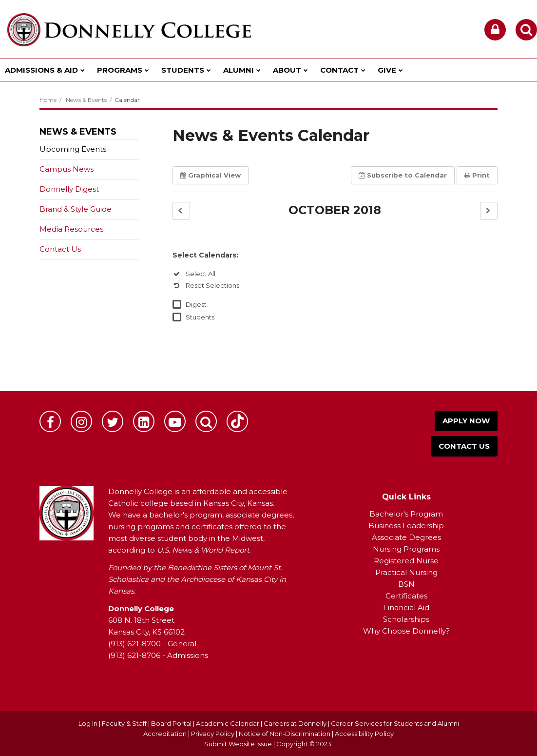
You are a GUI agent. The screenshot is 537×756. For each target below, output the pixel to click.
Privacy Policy (213, 734)
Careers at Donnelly (295, 723)
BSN (406, 584)
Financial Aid (406, 607)
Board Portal (171, 723)
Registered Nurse (406, 561)
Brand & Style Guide (76, 209)
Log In (88, 723)
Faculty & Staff (124, 723)
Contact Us (60, 249)
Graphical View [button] (211, 175)
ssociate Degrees (409, 537)
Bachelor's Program (406, 514)
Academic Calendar (228, 723)
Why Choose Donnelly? (406, 631)
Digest (196, 304)
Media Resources (71, 229)
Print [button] (477, 175)
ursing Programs (409, 549)
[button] (181, 211)
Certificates (406, 596)
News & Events (86, 100)
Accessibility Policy (364, 734)
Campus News (67, 169)
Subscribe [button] (403, 175)
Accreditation (166, 734)
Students (200, 317)
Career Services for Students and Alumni (395, 723)
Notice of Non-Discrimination (285, 734)
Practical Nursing (406, 572)
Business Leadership (406, 526)
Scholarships (406, 619)
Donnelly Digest (85, 191)
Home (48, 100)
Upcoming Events (73, 149)
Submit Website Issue (238, 744)
